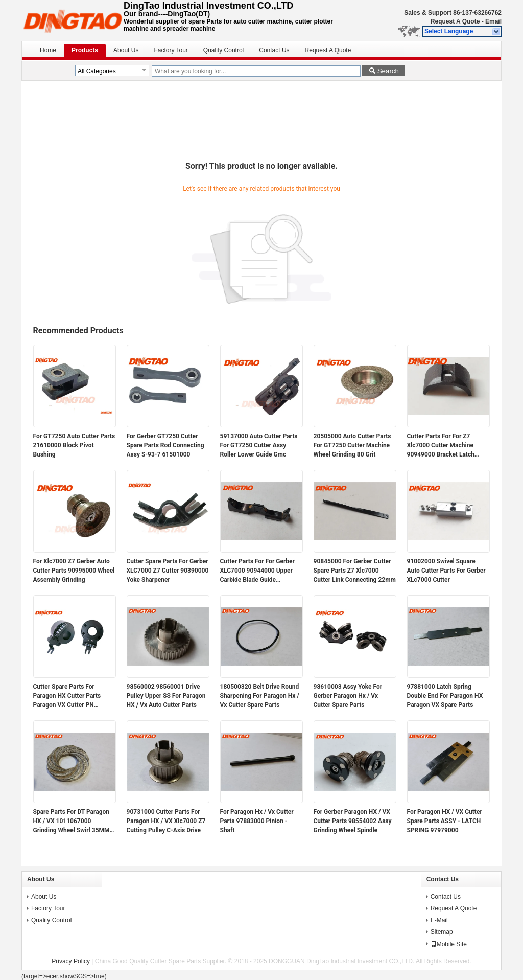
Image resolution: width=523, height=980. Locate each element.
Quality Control (223, 50)
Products (85, 50)
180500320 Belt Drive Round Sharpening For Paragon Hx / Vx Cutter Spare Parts (260, 696)
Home (48, 50)
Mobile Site (449, 944)
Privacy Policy (71, 961)
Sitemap (442, 932)
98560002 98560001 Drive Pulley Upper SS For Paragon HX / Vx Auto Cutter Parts (166, 696)
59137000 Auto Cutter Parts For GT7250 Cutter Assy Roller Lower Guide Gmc (259, 445)
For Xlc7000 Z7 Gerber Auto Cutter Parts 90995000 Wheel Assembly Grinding (74, 571)
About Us (126, 50)
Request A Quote (455, 21)
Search (388, 71)
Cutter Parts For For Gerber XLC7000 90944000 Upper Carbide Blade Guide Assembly (257, 571)
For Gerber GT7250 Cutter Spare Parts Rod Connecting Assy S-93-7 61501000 (165, 445)
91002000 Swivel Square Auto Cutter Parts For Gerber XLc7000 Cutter (446, 571)
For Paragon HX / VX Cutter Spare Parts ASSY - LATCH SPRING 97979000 (445, 821)
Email (493, 21)
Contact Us (274, 50)
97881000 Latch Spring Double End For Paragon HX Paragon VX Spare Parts (445, 696)
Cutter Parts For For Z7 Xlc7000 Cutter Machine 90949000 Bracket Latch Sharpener (441, 446)
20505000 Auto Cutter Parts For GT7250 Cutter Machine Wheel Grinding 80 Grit (352, 445)
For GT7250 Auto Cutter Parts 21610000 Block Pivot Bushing (74, 445)
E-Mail (439, 920)
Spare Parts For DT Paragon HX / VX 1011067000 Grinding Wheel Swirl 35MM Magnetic (72, 822)
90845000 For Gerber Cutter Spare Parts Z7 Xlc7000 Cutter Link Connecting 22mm (355, 571)
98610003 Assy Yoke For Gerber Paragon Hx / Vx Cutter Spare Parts (348, 696)
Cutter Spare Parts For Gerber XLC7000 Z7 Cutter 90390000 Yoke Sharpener (168, 571)
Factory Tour (171, 50)
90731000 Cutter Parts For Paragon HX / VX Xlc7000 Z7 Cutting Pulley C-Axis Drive (166, 821)
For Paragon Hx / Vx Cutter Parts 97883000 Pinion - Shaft (257, 821)
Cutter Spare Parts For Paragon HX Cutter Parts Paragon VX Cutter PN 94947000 (67, 696)
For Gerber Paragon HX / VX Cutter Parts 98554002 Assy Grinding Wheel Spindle (353, 821)
